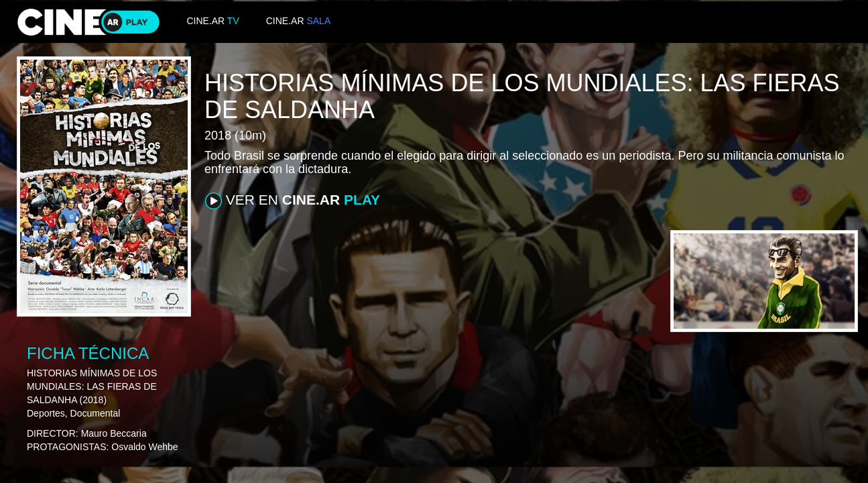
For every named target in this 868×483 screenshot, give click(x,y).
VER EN (293, 201)
